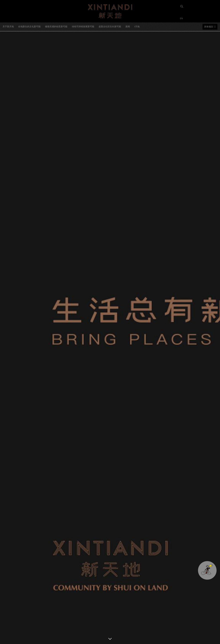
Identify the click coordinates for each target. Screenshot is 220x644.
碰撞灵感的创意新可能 (56, 26)
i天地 (137, 26)
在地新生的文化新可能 (29, 26)
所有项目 (209, 27)
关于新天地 (8, 26)
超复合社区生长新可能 (110, 26)
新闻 (128, 26)
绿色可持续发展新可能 (83, 26)
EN (182, 18)
